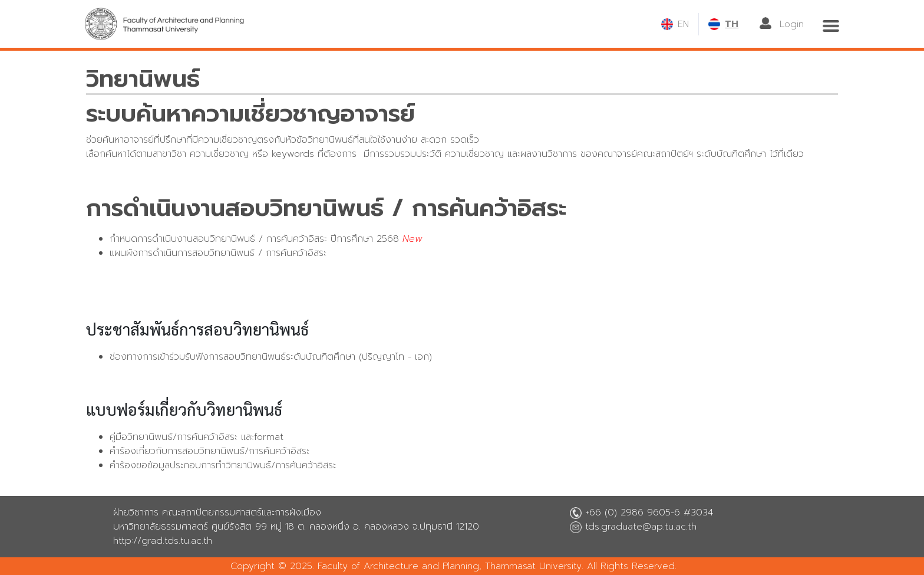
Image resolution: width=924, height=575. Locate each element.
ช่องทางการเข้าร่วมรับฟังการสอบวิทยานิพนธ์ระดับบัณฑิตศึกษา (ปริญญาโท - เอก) (271, 357)
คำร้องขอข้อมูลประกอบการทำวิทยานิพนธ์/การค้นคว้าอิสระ (223, 465)
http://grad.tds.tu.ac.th (163, 541)
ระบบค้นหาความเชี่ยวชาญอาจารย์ (250, 114)
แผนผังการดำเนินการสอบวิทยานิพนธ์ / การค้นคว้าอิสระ (218, 253)
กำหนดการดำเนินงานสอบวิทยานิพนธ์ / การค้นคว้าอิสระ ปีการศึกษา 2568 (254, 239)
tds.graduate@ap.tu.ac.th (641, 527)
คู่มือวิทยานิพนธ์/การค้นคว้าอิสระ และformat (197, 437)
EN (683, 24)
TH (732, 24)
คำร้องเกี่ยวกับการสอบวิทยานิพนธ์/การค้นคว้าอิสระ (209, 451)
